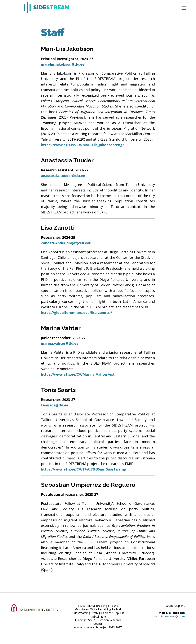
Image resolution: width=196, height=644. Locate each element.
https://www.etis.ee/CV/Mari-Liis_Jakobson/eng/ (82, 145)
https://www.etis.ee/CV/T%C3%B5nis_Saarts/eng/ (84, 469)
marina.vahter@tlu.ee (60, 343)
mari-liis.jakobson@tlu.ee (63, 64)
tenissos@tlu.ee (55, 405)
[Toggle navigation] (182, 7)
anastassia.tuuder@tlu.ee (63, 176)
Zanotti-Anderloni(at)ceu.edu (66, 243)
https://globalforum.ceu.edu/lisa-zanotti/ (76, 313)
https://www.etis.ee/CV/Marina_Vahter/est (78, 374)
